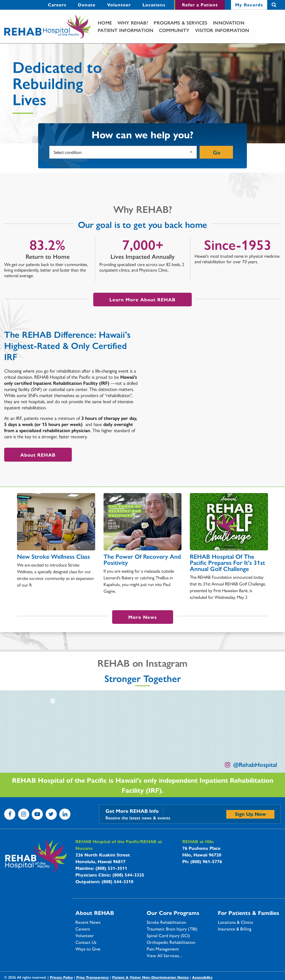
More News (143, 617)
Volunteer (85, 935)
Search (274, 5)
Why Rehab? (133, 23)
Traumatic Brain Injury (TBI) (172, 929)
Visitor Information (222, 30)
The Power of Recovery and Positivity (142, 559)
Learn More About (142, 299)
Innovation (229, 23)
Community (174, 30)
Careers (83, 929)
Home (105, 23)
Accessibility (202, 977)
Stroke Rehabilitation (166, 922)
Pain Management (163, 949)
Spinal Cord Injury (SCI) (168, 935)
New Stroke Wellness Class (53, 556)
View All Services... (164, 956)
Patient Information (126, 30)
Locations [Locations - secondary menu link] (154, 5)
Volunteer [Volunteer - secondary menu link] (119, 5)
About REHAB (38, 455)
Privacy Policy (61, 977)
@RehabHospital (255, 764)
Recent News (88, 922)
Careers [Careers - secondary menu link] (57, 5)
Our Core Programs (173, 913)
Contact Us (86, 942)
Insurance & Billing (235, 929)
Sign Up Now (250, 814)
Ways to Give (88, 949)
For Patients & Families (249, 913)
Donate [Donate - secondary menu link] (87, 5)
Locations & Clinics (235, 922)
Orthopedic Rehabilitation (171, 942)
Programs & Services (180, 23)
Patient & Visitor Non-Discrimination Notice (150, 977)
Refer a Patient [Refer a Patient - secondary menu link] (200, 5)
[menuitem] (57, 5)
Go (217, 152)
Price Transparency (93, 977)
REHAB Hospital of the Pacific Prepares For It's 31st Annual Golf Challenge (227, 562)
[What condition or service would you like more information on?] (123, 152)
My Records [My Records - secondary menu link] (249, 5)
